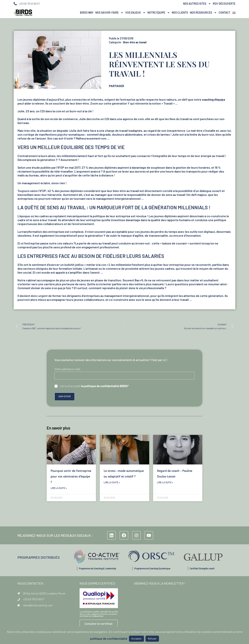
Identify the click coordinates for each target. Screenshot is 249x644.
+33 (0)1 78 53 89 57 (29, 4)
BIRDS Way (87, 13)
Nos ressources (203, 13)
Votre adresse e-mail (67, 369)
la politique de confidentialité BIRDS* (105, 386)
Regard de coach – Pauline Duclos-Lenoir (175, 474)
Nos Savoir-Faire (109, 13)
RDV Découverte (224, 4)
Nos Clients (180, 13)
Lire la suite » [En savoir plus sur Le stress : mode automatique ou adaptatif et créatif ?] (112, 482)
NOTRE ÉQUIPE (159, 13)
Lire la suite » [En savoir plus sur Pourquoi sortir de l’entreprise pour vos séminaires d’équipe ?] (59, 488)
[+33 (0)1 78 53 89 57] (15, 4)
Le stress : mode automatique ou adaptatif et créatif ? (124, 474)
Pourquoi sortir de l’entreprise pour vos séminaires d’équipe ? (71, 477)
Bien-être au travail (135, 42)
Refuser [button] (152, 639)
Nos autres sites (197, 4)
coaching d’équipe (213, 99)
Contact (224, 13)
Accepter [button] (136, 639)
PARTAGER (117, 86)
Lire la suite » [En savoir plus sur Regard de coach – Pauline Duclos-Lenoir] (165, 482)
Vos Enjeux (135, 13)
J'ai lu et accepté (92, 386)
